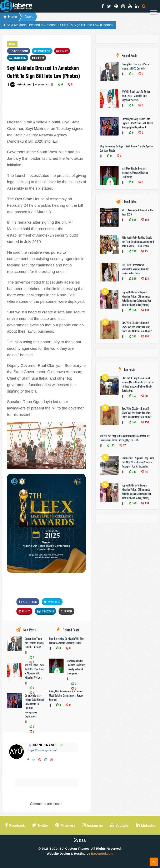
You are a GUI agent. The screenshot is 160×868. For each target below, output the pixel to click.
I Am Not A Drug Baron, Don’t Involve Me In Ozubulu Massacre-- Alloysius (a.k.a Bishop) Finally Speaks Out (138, 384)
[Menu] (153, 13)
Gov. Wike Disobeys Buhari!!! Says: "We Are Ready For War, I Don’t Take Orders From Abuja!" (137, 327)
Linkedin (18, 58)
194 (147, 336)
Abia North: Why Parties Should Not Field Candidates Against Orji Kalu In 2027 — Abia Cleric (138, 242)
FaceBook (19, 51)
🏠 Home (10, 17)
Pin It (62, 51)
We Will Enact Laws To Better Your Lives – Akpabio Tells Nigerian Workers (34, 671)
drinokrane (24, 84)
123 (112, 445)
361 (134, 336)
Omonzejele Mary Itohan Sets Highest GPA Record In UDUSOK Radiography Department (137, 123)
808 (134, 220)
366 (134, 310)
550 (134, 279)
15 (146, 251)
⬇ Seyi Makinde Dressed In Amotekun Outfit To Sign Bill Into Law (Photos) (58, 25)
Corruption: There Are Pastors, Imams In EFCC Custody (34, 643)
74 (146, 472)
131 (147, 310)
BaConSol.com (102, 853)
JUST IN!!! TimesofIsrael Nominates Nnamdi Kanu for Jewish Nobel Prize (135, 269)
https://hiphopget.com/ (42, 750)
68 (146, 396)
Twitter (42, 51)
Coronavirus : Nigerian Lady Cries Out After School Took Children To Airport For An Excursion (138, 462)
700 (134, 251)
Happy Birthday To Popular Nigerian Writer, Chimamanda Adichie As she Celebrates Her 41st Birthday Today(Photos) (136, 298)
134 (147, 279)
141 (134, 472)
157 (134, 396)
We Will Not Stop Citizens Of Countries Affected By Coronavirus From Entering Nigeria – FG (125, 438)
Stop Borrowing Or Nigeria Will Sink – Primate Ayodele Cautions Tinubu (67, 641)
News (29, 17)
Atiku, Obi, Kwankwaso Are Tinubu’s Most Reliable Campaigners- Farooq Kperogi (66, 695)
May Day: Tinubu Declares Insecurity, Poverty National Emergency (76, 667)
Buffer (38, 58)
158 (147, 220)
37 (124, 445)
